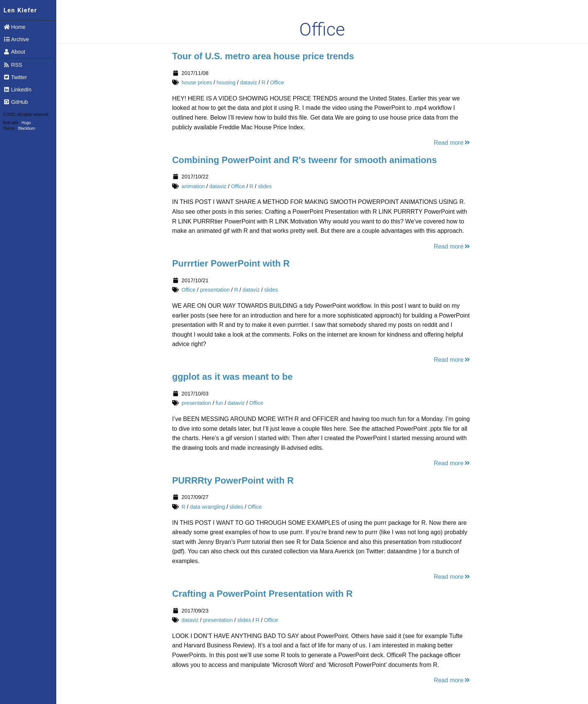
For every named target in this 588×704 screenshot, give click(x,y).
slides (265, 186)
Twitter (15, 77)
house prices (197, 82)
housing (226, 82)
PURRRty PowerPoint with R (233, 480)
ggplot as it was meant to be (232, 377)
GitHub (16, 102)
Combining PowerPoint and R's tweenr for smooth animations (304, 160)
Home (14, 27)
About (14, 52)
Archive (16, 39)
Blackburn (27, 128)
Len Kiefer (20, 10)
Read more (452, 143)
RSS (13, 65)
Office (277, 82)
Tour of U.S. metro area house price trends (263, 56)
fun (219, 403)
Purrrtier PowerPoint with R (231, 263)
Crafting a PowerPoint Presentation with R (262, 594)
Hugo (26, 123)
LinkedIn (17, 90)
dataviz (249, 82)
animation (193, 186)
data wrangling (207, 507)
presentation (215, 290)
